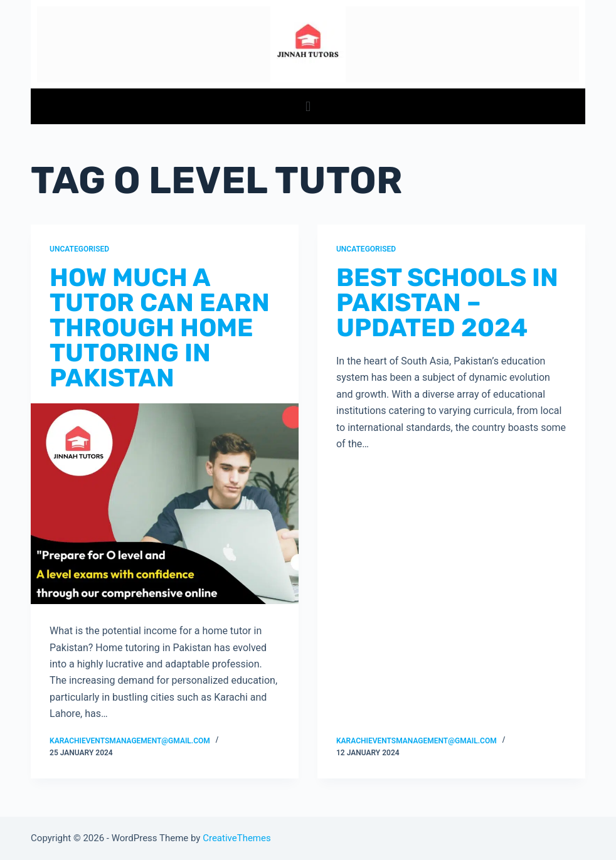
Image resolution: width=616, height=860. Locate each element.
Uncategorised (79, 249)
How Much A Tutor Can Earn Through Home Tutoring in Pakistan (160, 328)
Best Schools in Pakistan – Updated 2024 (447, 303)
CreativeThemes (237, 838)
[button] (308, 106)
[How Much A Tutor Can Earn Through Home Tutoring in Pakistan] (165, 504)
